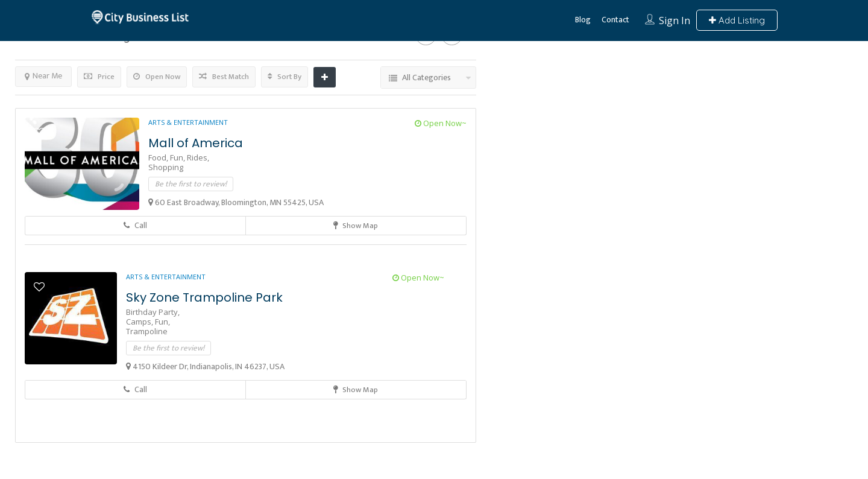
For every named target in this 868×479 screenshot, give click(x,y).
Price (99, 77)
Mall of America (196, 143)
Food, (159, 157)
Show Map (356, 226)
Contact (615, 20)
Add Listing (737, 20)
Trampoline (147, 331)
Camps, (140, 322)
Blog (583, 20)
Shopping (166, 167)
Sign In (675, 21)
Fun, (178, 157)
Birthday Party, (153, 312)
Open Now (157, 77)
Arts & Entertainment (188, 122)
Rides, (198, 157)
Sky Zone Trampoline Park (204, 297)
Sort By (285, 77)
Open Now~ (441, 123)
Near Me (43, 76)
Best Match (224, 77)
